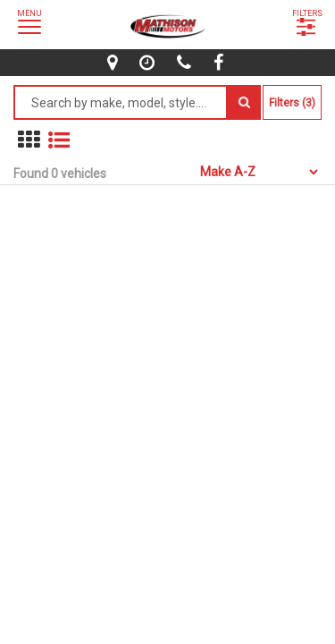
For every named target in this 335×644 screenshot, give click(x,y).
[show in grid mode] (29, 140)
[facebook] (221, 63)
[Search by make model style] (121, 102)
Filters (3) (292, 103)
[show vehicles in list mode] (59, 140)
